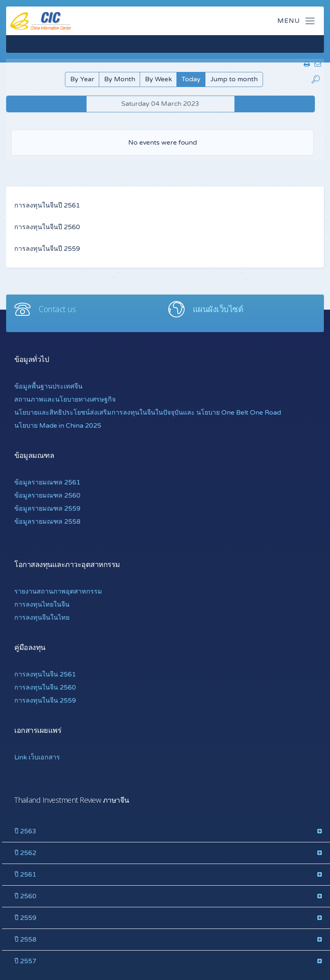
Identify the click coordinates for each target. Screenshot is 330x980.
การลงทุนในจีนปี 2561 (47, 205)
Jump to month (234, 79)
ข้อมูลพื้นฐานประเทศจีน (48, 386)
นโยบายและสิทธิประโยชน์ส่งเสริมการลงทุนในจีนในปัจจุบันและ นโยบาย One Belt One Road (148, 413)
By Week (158, 79)
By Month (120, 79)
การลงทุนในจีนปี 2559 (47, 249)
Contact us (57, 309)
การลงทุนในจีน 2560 (45, 688)
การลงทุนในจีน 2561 (45, 674)
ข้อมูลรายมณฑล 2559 (47, 509)
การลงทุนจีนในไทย (42, 618)
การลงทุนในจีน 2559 (45, 701)
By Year (82, 79)
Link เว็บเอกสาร (37, 757)
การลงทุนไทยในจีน (42, 605)
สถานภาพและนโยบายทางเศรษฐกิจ (65, 400)
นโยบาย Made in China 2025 (58, 426)
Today (191, 79)
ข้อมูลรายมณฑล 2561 (47, 482)
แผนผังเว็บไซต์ (218, 309)
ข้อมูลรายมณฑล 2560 (47, 496)
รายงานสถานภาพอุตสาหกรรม (58, 592)
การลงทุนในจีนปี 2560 (47, 227)
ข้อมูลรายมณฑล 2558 (47, 522)
